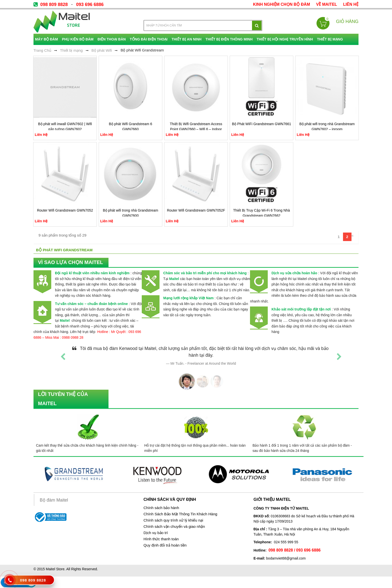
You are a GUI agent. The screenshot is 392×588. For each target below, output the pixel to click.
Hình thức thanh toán (161, 539)
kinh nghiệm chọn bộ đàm (281, 4)
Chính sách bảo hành (161, 508)
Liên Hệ (351, 4)
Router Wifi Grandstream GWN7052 (65, 210)
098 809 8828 (54, 4)
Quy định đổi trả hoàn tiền (165, 545)
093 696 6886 (90, 4)
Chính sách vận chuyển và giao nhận (174, 527)
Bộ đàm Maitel (54, 500)
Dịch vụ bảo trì (156, 533)
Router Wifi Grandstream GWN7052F (196, 210)
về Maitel (326, 4)
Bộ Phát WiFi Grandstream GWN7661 (262, 124)
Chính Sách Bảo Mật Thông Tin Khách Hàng (180, 514)
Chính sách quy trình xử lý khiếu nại (173, 520)
